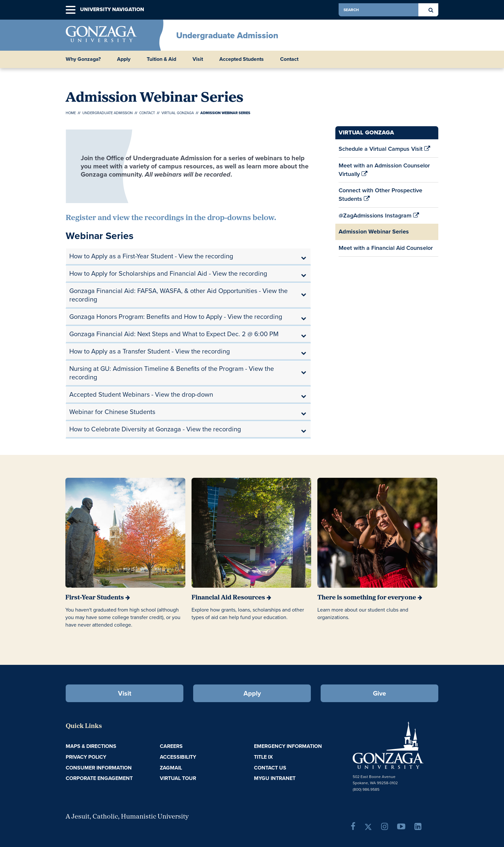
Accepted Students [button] (242, 59)
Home (71, 113)
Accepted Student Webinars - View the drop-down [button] (141, 394)
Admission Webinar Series (374, 232)
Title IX (263, 757)
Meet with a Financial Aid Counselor (386, 250)
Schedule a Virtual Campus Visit (384, 151)
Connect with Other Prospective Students (380, 197)
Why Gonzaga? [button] (83, 59)
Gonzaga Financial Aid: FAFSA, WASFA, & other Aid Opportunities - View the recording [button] (178, 295)
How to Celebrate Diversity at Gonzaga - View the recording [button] (155, 429)
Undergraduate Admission (227, 35)
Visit (125, 693)
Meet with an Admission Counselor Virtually (384, 172)
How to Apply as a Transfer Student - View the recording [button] (150, 351)
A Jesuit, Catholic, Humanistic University (127, 817)
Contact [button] (289, 59)
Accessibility (178, 757)
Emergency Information (288, 746)
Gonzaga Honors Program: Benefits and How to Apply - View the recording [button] (176, 317)
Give (379, 693)
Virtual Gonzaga (178, 113)
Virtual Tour (178, 778)
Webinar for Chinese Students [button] (112, 412)
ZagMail (171, 768)
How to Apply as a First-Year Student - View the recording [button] (151, 256)
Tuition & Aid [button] (161, 59)
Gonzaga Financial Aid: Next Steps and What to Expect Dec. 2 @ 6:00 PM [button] (174, 334)
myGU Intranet (275, 778)
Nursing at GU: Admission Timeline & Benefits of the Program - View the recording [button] (172, 373)
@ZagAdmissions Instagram (379, 217)
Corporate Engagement (99, 778)
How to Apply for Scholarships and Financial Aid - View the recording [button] (168, 273)
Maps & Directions (91, 746)
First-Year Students (95, 598)
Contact (147, 113)
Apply (252, 693)
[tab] (188, 256)
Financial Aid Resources (228, 598)
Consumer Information (99, 768)
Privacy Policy (86, 757)
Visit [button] (198, 59)
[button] (71, 10)
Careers (171, 746)
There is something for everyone (367, 598)
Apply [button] (124, 59)
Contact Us (270, 768)
